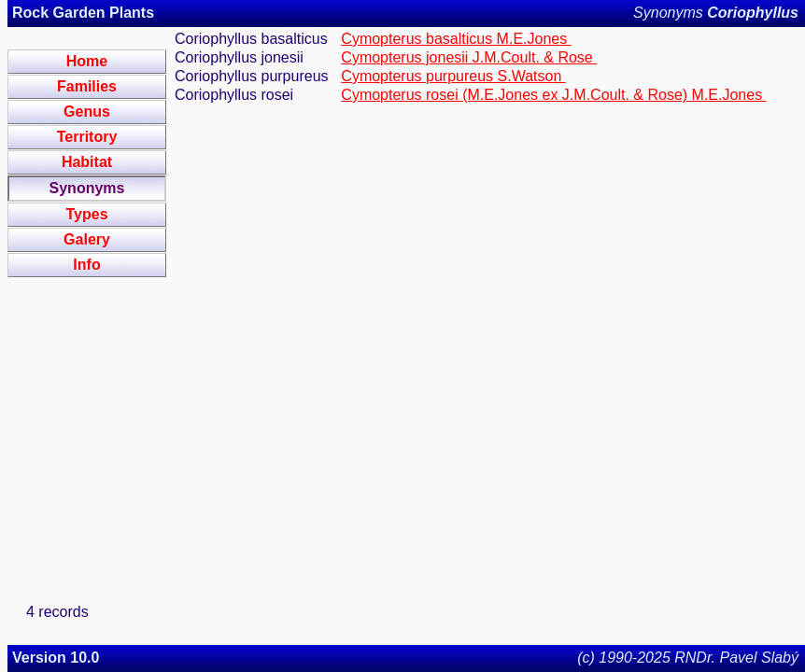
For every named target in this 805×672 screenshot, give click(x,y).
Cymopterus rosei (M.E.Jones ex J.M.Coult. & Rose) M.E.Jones (553, 95)
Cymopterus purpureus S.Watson (453, 76)
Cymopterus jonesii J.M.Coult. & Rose (469, 57)
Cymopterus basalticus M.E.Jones (456, 39)
